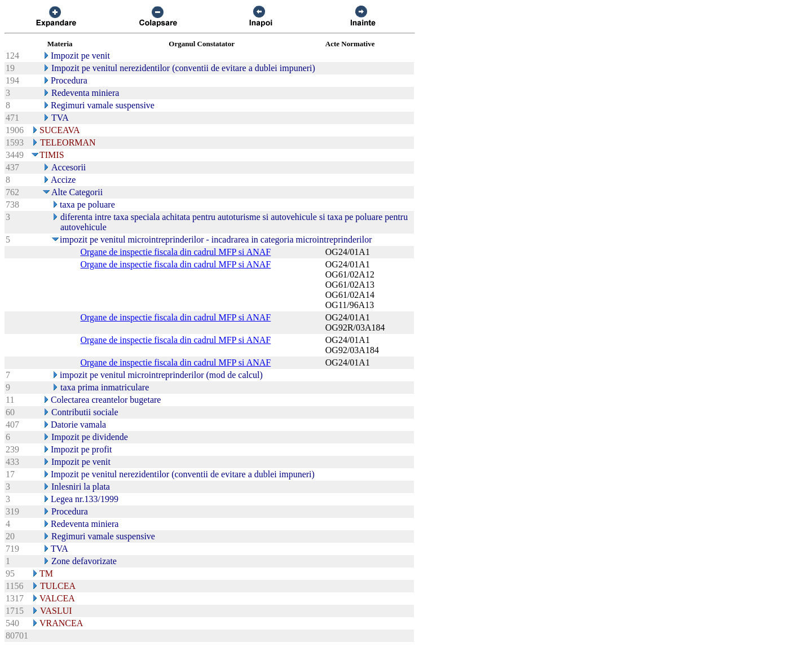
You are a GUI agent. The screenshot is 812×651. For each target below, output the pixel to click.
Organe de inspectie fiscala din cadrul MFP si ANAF (175, 252)
